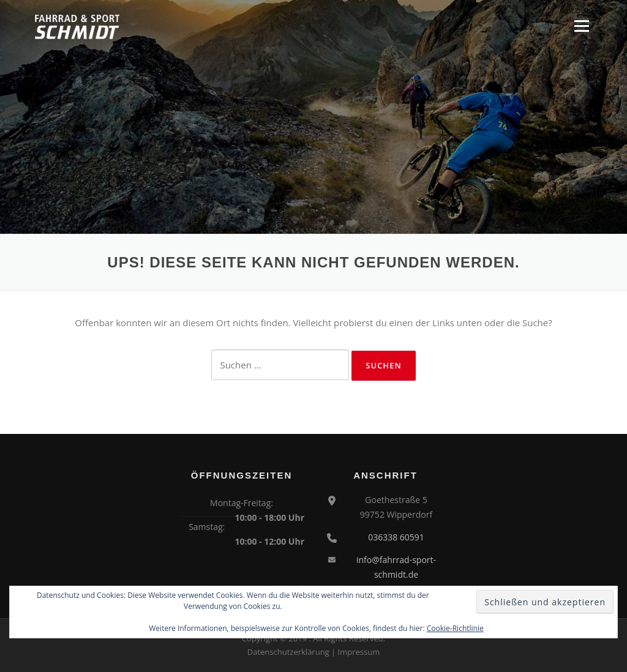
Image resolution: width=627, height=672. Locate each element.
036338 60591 (396, 537)
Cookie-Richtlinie (455, 628)
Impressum (359, 652)
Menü (581, 26)
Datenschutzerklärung (288, 652)
